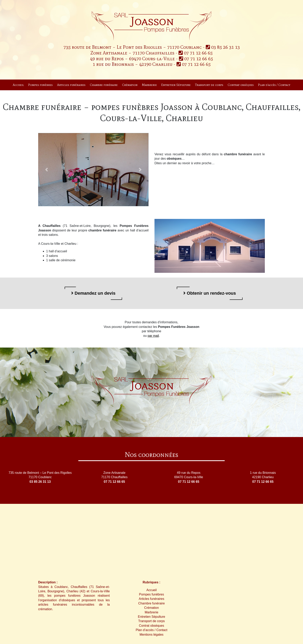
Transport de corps (209, 85)
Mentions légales (151, 635)
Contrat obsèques (241, 85)
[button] (46, 170)
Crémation (130, 85)
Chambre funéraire (104, 85)
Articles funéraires (71, 85)
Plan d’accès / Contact (274, 85)
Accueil (18, 85)
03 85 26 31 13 (223, 47)
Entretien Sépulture (176, 85)
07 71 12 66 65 (196, 53)
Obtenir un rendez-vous (210, 293)
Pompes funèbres (40, 85)
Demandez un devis (93, 293)
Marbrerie (149, 85)
